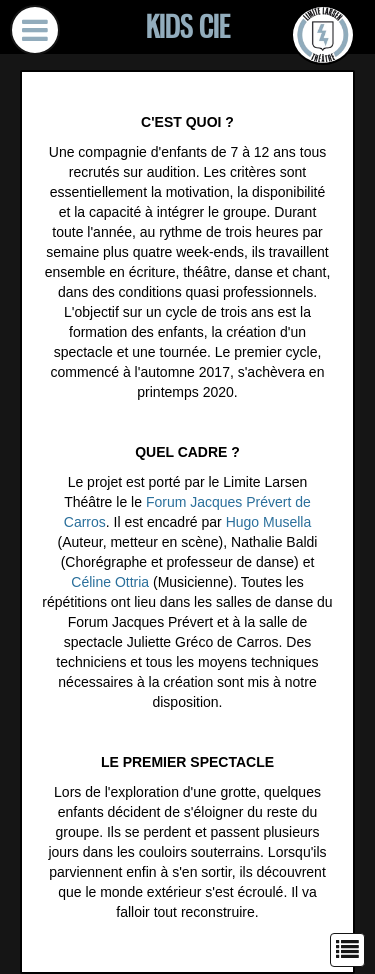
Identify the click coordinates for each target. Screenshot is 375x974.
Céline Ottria (110, 582)
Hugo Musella (269, 522)
